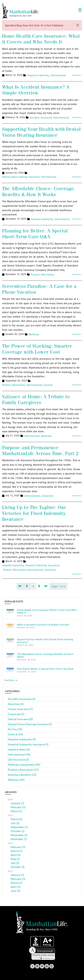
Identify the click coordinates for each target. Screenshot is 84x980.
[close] (78, 25)
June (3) (15, 891)
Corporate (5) (16, 714)
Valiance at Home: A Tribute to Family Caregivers (36, 400)
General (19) (15, 734)
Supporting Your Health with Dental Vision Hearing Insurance (41, 132)
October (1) (18, 831)
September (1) (19, 827)
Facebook (32, 966)
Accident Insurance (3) (22, 699)
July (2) (15, 823)
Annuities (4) (16, 704)
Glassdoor (52, 966)
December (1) (19, 839)
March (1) (16, 811)
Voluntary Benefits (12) (22, 775)
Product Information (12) (23, 770)
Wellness (34, 334)
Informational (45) (19, 755)
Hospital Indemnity (38, 75)
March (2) (16, 819)
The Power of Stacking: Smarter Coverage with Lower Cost (37, 349)
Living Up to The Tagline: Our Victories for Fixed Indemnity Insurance (34, 513)
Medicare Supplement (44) (24, 765)
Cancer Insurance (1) (20, 709)
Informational (58, 75)
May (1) (15, 859)
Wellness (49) (16, 780)
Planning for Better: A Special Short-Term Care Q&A (35, 234)
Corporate (47, 496)
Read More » (77, 75)
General (48, 385)
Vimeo (42, 966)
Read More (11, 680)
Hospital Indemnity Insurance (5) (28, 744)
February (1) (18, 807)
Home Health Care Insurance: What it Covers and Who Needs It (41, 39)
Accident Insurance (41, 117)
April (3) (16, 855)
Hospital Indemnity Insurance (42, 565)
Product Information (42, 274)
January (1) (17, 803)
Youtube (47, 966)
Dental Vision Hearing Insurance (21, 177)
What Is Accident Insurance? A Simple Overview (36, 90)
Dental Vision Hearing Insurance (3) (30, 724)
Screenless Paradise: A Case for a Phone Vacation (39, 289)
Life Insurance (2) (18, 760)
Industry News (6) (19, 749)
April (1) (16, 887)
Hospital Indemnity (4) (22, 739)
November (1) (19, 835)
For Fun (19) (15, 729)
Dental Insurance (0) (20, 719)
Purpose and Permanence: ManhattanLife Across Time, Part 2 (40, 451)
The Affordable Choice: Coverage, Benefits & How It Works (39, 191)
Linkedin (37, 966)
